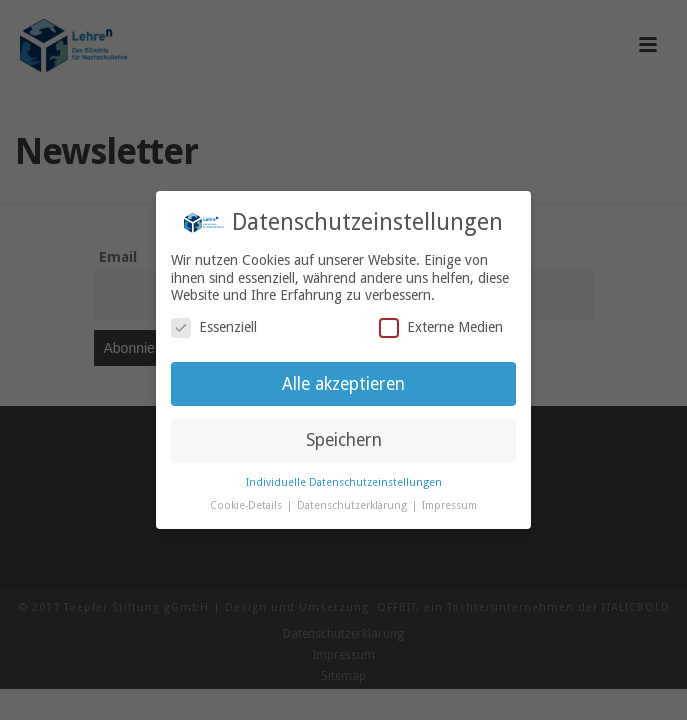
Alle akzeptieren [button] (343, 384)
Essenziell (214, 327)
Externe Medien (441, 327)
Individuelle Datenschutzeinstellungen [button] (344, 482)
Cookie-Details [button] (247, 505)
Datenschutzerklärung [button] (353, 505)
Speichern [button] (344, 440)
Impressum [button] (449, 505)
